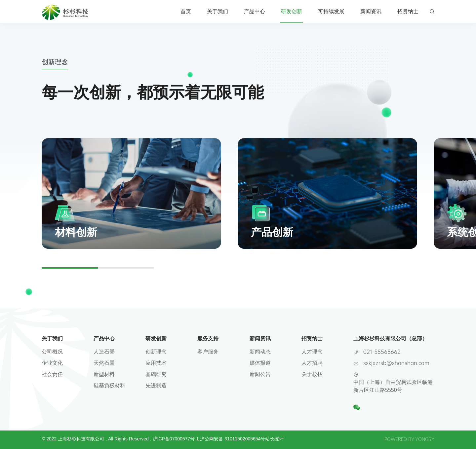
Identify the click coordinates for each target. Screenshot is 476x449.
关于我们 (218, 11)
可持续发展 (331, 11)
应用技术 (156, 363)
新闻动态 (260, 352)
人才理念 (312, 352)
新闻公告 (260, 374)
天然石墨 (104, 363)
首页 (186, 11)
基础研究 (156, 374)
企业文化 (52, 363)
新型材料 (104, 374)
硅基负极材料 (109, 385)
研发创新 (292, 11)
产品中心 (255, 11)
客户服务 (208, 352)
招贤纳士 (408, 11)
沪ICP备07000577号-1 (176, 439)
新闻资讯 (371, 11)
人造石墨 (104, 352)
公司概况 (52, 352)
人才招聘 (312, 363)
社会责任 (52, 374)
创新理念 (156, 352)
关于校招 (312, 374)
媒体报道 (260, 363)
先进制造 (156, 385)
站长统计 (274, 439)
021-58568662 (382, 351)
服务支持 (208, 338)
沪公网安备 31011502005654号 (233, 439)
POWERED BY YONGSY (409, 439)
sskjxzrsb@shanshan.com (396, 363)
